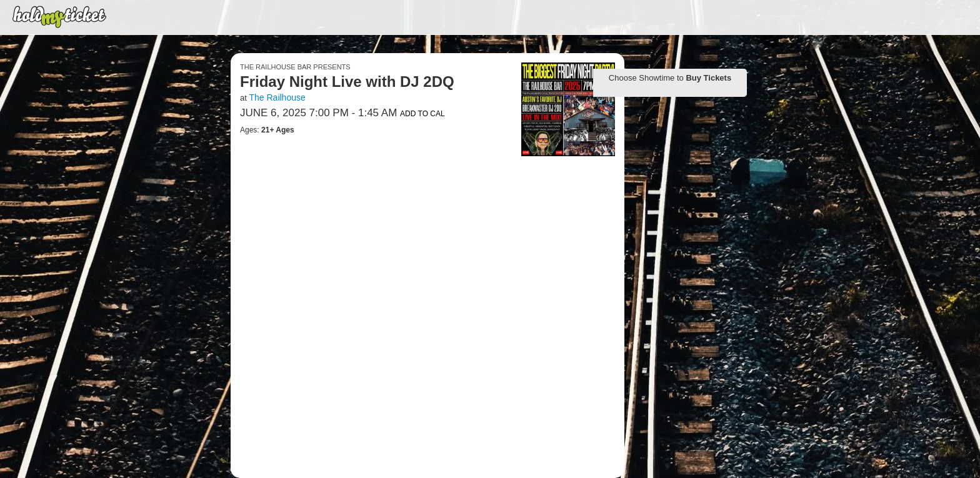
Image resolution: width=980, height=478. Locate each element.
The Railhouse (277, 97)
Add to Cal (422, 114)
